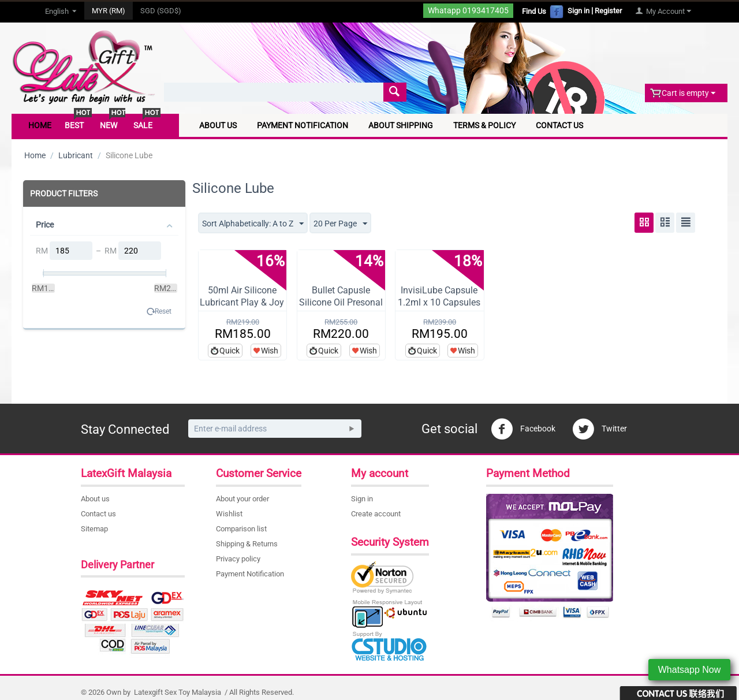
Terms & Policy (484, 125)
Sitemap (94, 529)
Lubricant (76, 155)
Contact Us (559, 125)
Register (608, 11)
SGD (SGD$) (161, 11)
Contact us (98, 514)
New (109, 125)
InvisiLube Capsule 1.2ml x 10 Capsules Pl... (439, 302)
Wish (270, 351)
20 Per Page (340, 224)
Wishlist (229, 514)
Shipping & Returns (247, 544)
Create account (376, 514)
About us (95, 499)
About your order (242, 499)
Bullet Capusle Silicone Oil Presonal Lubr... (341, 302)
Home (40, 125)
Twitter (600, 429)
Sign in (578, 11)
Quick (229, 351)
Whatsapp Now (690, 670)
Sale (143, 125)
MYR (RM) (109, 11)
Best (74, 125)
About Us (218, 125)
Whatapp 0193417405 (468, 11)
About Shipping (401, 125)
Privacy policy (238, 559)
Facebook (523, 429)
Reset (163, 311)
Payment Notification (303, 125)
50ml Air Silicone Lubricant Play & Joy (242, 296)
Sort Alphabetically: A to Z (253, 224)
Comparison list (241, 529)
